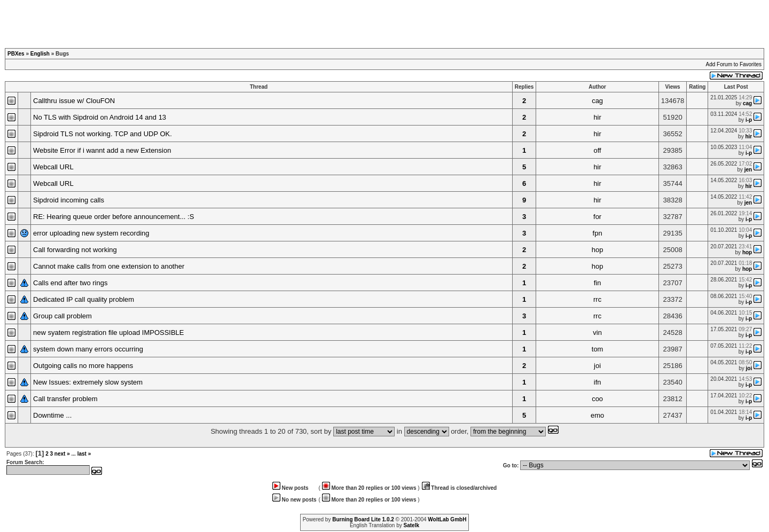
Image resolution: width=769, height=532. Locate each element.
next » (62, 454)
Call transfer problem (65, 399)
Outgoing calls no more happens (83, 366)
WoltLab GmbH (447, 519)
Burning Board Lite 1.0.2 (363, 519)
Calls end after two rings (70, 283)
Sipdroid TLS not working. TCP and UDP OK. (103, 134)
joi (597, 366)
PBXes (16, 54)
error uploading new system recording (91, 233)
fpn (598, 233)
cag (597, 101)
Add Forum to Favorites (734, 64)
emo (597, 415)
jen (748, 170)
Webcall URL (53, 167)
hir (597, 117)
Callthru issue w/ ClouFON (74, 101)
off (598, 150)
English (40, 54)
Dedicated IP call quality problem (84, 299)
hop (598, 250)
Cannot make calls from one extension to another (109, 266)
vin (597, 332)
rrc (597, 299)
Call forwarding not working (75, 250)
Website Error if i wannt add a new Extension (102, 150)
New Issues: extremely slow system (88, 382)
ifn (598, 382)
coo (597, 399)
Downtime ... (52, 415)
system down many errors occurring (88, 349)
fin (598, 283)
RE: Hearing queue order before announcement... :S (113, 217)
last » (84, 454)
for (597, 217)
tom (598, 349)
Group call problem (62, 316)
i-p (749, 120)
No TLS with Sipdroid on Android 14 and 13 (100, 117)
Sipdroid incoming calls (69, 200)
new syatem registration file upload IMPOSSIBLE (109, 332)
